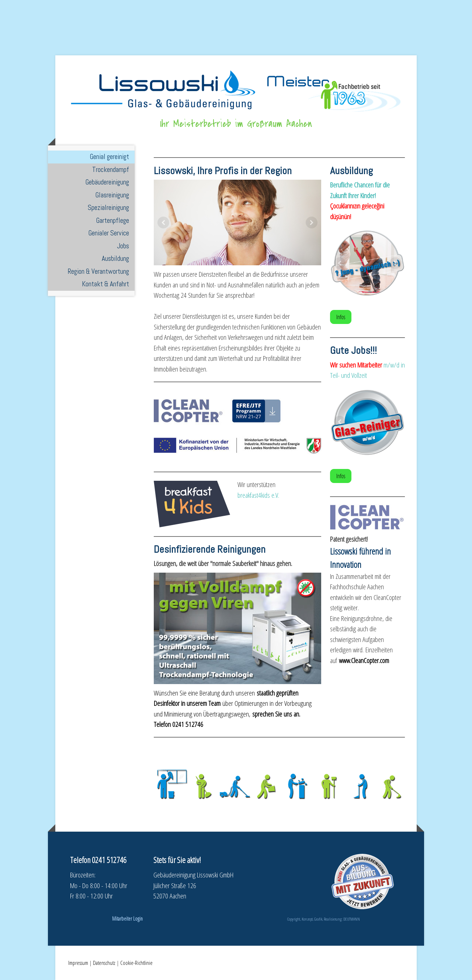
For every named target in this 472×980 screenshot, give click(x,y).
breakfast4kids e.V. (258, 495)
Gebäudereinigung (107, 182)
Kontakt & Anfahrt (105, 284)
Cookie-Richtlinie (136, 963)
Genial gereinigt (110, 157)
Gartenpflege (113, 220)
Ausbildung (115, 258)
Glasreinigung (112, 195)
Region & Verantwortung (98, 271)
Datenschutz (104, 963)
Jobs (123, 246)
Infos (341, 317)
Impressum (78, 963)
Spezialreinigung (108, 208)
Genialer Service (109, 233)
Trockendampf (111, 170)
